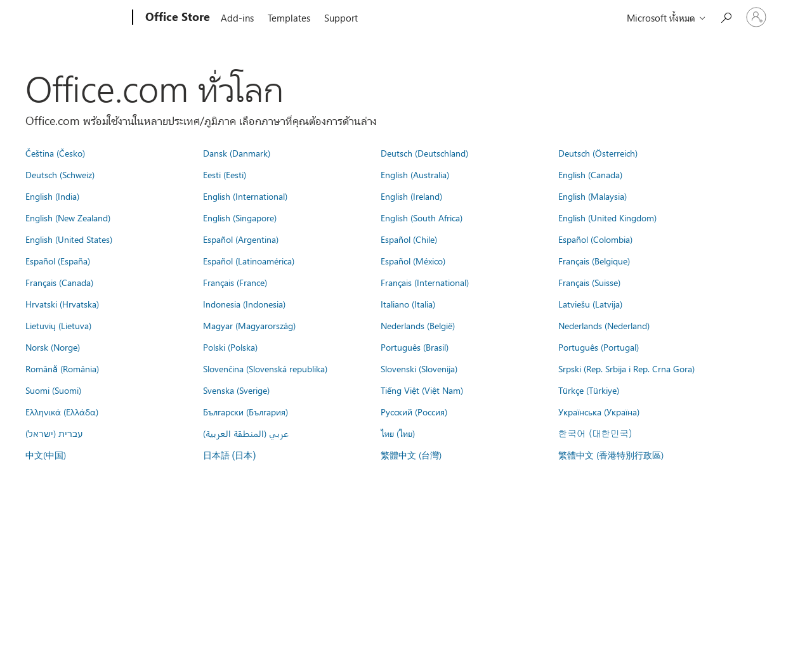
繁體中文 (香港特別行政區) (611, 455)
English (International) (245, 196)
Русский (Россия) (414, 412)
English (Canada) (590, 174)
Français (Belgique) (594, 261)
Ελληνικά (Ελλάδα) (62, 412)
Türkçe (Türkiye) (589, 390)
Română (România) (62, 368)
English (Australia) (415, 174)
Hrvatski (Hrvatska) (62, 304)
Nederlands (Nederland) (604, 325)
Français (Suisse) (589, 282)
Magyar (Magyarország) (249, 325)
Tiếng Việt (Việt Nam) (422, 390)
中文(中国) (46, 455)
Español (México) (413, 261)
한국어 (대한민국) (595, 433)
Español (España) (58, 261)
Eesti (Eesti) (225, 174)
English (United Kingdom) (607, 218)
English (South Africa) (422, 218)
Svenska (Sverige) (236, 390)
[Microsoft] (84, 18)
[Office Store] (176, 18)
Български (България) (246, 412)
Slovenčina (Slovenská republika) (265, 368)
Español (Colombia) (595, 239)
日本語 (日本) (230, 456)
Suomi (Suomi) (53, 390)
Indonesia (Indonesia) (244, 304)
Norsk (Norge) (53, 347)
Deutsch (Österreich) (598, 153)
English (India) (52, 196)
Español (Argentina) (241, 239)
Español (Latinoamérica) (249, 261)
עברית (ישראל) (54, 433)
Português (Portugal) (599, 347)
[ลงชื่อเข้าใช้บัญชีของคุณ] (756, 17)
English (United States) (69, 239)
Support (341, 18)
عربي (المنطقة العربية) (246, 433)
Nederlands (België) (418, 325)
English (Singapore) (240, 218)
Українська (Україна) (599, 412)
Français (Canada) (59, 282)
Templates (289, 18)
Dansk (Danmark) (237, 153)
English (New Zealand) (68, 218)
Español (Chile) (409, 239)
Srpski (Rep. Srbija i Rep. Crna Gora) (626, 368)
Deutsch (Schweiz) (60, 174)
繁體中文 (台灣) (411, 455)
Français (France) (235, 282)
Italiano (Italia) (408, 304)
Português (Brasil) (415, 347)
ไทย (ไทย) (398, 433)
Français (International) (425, 282)
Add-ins (237, 18)
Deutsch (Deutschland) (424, 153)
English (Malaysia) (593, 196)
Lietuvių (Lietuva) (58, 325)
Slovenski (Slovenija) (419, 368)
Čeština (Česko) (55, 153)
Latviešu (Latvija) (590, 304)
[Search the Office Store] (726, 16)
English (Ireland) (411, 196)
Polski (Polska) (230, 347)
